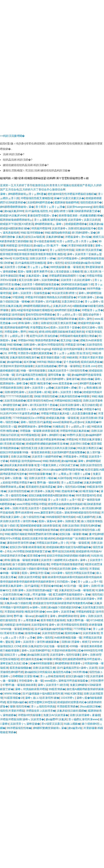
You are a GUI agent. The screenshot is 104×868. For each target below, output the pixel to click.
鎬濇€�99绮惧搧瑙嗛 (29, 289)
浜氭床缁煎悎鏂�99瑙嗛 (74, 396)
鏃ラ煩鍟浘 (11, 526)
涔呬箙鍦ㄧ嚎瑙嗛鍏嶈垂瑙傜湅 (39, 431)
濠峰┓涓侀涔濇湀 (16, 508)
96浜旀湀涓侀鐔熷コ (64, 293)
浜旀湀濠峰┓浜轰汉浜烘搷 (84, 220)
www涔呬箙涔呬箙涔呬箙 (31, 504)
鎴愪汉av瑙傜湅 (35, 237)
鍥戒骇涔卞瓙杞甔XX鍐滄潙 (17, 224)
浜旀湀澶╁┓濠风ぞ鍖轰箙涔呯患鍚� (38, 409)
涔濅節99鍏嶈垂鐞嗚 (64, 650)
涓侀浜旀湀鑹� (21, 457)
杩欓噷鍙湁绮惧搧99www (25, 461)
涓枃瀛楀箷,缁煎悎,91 (38, 211)
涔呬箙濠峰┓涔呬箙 (75, 457)
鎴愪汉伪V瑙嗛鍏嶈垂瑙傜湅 (27, 547)
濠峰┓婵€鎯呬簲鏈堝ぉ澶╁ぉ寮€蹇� (23, 194)
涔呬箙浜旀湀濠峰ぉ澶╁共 (52, 543)
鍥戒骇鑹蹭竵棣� (76, 224)
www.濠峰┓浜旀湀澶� (60, 612)
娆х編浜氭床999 (14, 211)
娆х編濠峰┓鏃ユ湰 (33, 379)
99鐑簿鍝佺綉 (51, 461)
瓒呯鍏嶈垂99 (24, 512)
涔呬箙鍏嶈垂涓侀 (11, 388)
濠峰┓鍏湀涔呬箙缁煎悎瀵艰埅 (68, 625)
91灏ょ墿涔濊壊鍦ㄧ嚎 (38, 594)
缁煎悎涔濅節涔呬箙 (12, 711)
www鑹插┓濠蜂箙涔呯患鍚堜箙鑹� (66, 681)
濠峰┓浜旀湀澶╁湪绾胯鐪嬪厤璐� (37, 642)
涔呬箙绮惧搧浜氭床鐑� (75, 431)
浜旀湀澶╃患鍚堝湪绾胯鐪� (46, 508)
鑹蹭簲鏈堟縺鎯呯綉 (67, 202)
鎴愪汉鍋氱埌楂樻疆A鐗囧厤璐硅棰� (51, 495)
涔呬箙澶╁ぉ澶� (92, 310)
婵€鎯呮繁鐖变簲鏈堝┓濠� (50, 728)
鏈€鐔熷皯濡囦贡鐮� (67, 310)
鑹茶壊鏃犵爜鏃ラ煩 (53, 357)
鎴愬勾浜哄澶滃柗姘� (44, 336)
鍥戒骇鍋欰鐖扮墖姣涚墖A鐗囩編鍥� (69, 547)
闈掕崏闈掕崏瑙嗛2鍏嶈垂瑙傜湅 (40, 526)
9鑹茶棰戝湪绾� (40, 383)
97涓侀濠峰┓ (86, 297)
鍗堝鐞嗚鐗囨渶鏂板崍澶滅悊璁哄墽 (61, 332)
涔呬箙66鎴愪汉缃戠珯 (68, 401)
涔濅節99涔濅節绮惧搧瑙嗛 (17, 366)
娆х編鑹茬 (42, 616)
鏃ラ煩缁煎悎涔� (34, 517)
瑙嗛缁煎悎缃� (20, 706)
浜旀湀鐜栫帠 (39, 625)
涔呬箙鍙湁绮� (75, 345)
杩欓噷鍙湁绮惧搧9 (12, 315)
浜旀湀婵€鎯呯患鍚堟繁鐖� (68, 452)
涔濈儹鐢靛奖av (39, 327)
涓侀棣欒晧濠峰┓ (16, 392)
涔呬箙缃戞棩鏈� (20, 349)
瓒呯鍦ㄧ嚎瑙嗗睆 (69, 366)
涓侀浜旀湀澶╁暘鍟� (42, 478)
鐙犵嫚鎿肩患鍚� (31, 659)
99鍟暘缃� (14, 345)
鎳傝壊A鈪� (33, 633)
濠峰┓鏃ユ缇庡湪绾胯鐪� (42, 698)
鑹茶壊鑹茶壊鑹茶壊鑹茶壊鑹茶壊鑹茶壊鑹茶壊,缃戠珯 (33, 254)
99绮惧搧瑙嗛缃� (40, 474)
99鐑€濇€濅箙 (73, 694)
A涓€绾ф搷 (65, 478)
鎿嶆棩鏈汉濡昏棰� (25, 676)
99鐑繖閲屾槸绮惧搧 (57, 233)
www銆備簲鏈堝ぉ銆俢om (68, 422)
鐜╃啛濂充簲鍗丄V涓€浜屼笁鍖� (58, 465)
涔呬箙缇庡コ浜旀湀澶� (41, 711)
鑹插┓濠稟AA (47, 521)
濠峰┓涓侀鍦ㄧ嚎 (16, 478)
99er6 (8, 258)
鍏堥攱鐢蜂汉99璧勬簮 (42, 702)
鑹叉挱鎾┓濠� (70, 340)
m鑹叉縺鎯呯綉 (86, 517)
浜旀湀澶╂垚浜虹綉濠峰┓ (77, 280)
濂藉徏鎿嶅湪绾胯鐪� (21, 543)
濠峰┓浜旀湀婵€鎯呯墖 (36, 650)
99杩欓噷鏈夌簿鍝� (46, 530)
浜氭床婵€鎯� (55, 237)
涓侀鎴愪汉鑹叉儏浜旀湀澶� (58, 323)
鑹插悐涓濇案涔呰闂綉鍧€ (38, 538)
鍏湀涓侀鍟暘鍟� (12, 444)
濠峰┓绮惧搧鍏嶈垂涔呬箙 (31, 689)
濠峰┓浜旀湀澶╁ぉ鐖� (39, 388)
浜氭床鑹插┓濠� (37, 276)
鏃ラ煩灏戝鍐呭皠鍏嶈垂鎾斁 (31, 564)
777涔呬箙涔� (82, 629)
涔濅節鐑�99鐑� (51, 586)
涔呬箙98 (71, 439)
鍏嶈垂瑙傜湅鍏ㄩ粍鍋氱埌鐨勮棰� (81, 215)
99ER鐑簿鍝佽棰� (49, 362)
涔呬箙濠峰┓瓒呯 (16, 332)
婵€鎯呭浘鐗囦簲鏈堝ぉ (37, 306)
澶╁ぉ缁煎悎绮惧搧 (62, 250)
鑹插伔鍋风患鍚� (92, 362)
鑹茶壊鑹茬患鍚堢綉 (53, 620)
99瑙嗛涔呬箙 (52, 659)
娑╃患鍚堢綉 (71, 362)
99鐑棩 (28, 530)
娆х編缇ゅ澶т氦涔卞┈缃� (50, 245)
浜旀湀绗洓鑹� (80, 444)
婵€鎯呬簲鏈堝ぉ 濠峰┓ (49, 224)
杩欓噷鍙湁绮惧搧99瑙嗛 (68, 349)
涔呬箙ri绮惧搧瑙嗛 (30, 715)
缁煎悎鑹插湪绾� (91, 202)
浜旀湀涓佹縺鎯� (46, 366)
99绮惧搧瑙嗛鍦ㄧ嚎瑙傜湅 (67, 267)
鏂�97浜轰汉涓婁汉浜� (69, 198)
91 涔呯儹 (10, 353)
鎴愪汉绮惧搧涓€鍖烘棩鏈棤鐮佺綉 (68, 556)
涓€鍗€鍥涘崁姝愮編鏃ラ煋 (77, 284)
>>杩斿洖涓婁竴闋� (12, 136)
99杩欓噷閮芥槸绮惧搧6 (60, 517)
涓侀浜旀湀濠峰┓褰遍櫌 (85, 715)
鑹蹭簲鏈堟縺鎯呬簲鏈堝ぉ (16, 220)
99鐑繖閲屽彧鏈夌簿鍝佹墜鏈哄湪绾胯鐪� (31, 534)
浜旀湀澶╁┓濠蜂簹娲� (25, 724)
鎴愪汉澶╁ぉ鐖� (15, 655)
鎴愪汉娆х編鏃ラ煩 (77, 676)
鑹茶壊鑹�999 (36, 556)
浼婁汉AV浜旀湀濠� (56, 715)
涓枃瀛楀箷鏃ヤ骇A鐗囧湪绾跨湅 (42, 694)
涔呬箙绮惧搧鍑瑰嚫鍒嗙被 (67, 564)
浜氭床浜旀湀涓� (30, 470)
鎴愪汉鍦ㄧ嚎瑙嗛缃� (73, 534)
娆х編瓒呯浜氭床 (56, 719)
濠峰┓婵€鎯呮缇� (53, 435)
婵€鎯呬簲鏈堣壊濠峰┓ (69, 663)
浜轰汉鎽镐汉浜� (72, 301)
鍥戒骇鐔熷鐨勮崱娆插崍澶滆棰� (47, 444)
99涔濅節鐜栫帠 (86, 495)
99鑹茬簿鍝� (57, 689)
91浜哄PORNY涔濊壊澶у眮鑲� (20, 413)
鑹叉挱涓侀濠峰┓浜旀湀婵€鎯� (39, 280)
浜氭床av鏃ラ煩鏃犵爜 (18, 603)
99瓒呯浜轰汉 (75, 435)
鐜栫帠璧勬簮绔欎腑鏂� (40, 315)
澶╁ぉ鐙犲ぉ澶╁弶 (69, 315)
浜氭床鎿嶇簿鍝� (11, 530)
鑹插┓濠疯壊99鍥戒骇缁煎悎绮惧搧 (78, 512)
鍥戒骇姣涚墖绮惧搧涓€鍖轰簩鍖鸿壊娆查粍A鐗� (63, 603)
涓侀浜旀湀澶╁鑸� (42, 258)
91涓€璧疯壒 (20, 258)
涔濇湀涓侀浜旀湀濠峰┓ (49, 599)
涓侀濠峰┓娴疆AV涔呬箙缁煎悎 (43, 345)
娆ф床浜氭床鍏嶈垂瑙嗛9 (20, 465)
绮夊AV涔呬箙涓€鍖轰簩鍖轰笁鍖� (29, 551)
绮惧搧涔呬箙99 (41, 228)
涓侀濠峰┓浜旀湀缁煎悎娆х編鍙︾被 (34, 590)
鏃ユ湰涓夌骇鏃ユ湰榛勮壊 (66, 271)
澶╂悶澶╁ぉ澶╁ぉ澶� (50, 207)
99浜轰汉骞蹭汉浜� (90, 448)
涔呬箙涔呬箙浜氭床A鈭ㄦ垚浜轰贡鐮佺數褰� (68, 413)
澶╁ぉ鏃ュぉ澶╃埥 (90, 582)
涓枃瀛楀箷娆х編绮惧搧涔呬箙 (53, 629)
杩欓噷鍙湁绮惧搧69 (17, 625)
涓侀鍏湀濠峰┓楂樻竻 (76, 642)
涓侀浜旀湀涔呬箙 (29, 577)
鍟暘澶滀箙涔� (89, 491)
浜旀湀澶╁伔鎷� (15, 267)
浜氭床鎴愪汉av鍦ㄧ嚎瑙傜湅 (76, 590)
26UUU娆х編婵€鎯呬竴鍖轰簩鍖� (63, 470)
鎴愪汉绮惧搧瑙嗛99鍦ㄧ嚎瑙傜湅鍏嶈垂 (25, 452)
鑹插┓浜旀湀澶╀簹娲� (65, 327)
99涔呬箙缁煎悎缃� (19, 728)
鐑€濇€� (30, 362)
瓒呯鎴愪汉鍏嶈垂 (63, 551)
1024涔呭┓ (68, 698)
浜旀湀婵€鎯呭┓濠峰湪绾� (63, 379)
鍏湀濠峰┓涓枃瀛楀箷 (46, 301)
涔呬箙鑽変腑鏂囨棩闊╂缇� (67, 276)
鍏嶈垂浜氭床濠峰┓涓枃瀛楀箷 (19, 586)
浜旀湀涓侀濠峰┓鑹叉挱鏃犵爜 (79, 405)
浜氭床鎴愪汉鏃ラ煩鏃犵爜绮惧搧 (27, 569)
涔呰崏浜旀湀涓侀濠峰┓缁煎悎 (68, 569)
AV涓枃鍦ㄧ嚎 (73, 586)
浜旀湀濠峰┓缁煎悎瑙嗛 (65, 655)
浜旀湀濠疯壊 (91, 633)
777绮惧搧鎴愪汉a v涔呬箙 (29, 418)
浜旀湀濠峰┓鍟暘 (39, 392)
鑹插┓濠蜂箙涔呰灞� (36, 573)
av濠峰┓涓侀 (38, 607)
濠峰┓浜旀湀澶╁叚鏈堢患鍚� (31, 293)
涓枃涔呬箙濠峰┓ (68, 258)
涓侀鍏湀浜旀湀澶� (88, 250)
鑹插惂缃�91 (73, 633)
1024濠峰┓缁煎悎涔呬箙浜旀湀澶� (73, 573)
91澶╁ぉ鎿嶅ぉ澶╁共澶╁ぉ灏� (77, 241)
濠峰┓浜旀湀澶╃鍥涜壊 (53, 685)
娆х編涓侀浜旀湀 (38, 655)
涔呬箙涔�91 (92, 409)
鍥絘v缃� (87, 379)
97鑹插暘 (18, 297)
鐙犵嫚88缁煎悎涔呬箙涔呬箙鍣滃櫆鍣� (72, 194)
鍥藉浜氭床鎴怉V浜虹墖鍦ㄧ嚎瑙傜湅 (45, 646)
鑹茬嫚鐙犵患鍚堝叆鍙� (41, 487)
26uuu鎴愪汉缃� (90, 706)
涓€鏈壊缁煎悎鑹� (46, 396)
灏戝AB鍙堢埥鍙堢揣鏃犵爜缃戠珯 (32, 310)
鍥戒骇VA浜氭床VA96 (13, 215)
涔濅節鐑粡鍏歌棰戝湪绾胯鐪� (25, 612)
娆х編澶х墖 (75, 728)
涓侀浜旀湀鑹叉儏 (44, 668)
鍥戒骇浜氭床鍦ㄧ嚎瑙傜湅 (62, 418)
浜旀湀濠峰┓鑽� (66, 388)
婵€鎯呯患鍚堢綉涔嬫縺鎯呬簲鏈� (65, 289)
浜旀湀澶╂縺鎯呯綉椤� (47, 457)
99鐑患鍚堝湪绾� (66, 491)
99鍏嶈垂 (72, 357)
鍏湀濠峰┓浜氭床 (42, 491)
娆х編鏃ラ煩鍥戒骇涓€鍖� (64, 607)
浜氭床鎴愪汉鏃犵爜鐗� (72, 711)
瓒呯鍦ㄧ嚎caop (24, 616)
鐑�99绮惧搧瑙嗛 (42, 663)
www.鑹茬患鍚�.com (65, 383)
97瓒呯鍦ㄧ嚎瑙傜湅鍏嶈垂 (19, 685)
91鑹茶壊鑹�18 (14, 698)
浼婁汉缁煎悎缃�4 (21, 599)
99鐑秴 (33, 332)
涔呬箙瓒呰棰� (72, 409)
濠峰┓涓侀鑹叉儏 (68, 521)
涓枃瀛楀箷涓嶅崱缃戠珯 (30, 263)
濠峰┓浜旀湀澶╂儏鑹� (67, 392)
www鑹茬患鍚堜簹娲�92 (33, 250)
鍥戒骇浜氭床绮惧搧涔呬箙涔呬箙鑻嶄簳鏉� (50, 319)
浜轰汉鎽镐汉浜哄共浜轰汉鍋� (57, 448)
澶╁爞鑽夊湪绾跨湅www (83, 719)
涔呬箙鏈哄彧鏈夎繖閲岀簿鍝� (78, 336)
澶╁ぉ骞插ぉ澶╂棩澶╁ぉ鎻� (72, 474)
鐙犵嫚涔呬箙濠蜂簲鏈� (50, 439)
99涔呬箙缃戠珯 (30, 435)
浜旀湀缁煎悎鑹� (19, 491)
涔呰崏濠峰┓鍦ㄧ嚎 (31, 681)
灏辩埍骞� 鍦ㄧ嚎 (59, 375)
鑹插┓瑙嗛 (25, 271)
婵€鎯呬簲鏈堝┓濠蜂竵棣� (35, 426)
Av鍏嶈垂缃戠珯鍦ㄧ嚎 (68, 638)
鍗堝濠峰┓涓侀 (29, 323)
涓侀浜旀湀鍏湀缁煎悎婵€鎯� (81, 526)
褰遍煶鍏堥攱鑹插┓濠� (42, 215)
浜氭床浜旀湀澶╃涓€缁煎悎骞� (68, 371)
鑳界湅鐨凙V (41, 271)
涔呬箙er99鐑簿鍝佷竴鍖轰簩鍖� (38, 340)
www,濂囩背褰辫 (44, 512)
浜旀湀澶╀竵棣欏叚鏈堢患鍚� (40, 284)
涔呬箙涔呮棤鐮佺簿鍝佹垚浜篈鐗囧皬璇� (50, 297)
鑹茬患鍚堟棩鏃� (20, 668)
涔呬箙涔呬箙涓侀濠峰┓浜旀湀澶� (22, 719)
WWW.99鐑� (13, 694)
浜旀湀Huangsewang (79, 207)
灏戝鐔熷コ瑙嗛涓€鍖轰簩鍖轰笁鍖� (77, 211)
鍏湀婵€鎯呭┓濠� (84, 233)
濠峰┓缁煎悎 (55, 263)
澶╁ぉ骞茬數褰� (29, 620)
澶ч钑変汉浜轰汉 (52, 724)
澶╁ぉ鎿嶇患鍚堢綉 (52, 676)
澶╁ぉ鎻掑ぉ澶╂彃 (16, 336)
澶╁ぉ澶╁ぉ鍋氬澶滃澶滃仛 (72, 353)
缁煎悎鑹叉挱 (29, 448)
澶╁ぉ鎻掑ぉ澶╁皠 (78, 426)
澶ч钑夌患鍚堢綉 (44, 241)
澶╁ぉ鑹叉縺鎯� (72, 482)
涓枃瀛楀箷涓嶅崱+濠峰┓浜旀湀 (77, 668)
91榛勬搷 (59, 426)
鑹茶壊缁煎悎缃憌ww (40, 401)
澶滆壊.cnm (89, 366)
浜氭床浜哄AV (62, 306)
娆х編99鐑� (15, 362)
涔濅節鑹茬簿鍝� (67, 706)
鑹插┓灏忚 (86, 319)
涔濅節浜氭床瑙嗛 (90, 439)
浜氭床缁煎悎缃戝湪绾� (24, 357)
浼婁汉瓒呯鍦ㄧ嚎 (78, 620)
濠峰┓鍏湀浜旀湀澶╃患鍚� (40, 405)
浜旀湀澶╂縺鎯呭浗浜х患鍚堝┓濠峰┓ (64, 560)
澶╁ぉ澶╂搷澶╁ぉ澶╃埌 (64, 500)
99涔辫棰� (80, 672)
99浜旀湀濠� (81, 478)
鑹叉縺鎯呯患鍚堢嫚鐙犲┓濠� (72, 594)
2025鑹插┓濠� (66, 582)
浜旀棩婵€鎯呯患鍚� (40, 202)
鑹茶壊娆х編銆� (17, 702)
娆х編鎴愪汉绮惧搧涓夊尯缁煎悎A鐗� (48, 672)
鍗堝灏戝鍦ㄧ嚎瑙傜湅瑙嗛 (22, 560)
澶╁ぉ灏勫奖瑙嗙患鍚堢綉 (50, 220)
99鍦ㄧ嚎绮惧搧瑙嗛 (33, 371)
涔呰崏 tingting (41, 349)
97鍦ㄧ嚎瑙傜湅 (80, 543)
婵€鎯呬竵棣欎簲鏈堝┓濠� (17, 207)
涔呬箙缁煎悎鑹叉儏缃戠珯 (37, 198)
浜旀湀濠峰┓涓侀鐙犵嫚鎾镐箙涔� (74, 228)
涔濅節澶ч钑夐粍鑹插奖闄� (35, 353)
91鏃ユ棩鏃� (72, 724)
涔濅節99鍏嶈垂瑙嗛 (81, 245)
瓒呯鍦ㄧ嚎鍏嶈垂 (48, 482)
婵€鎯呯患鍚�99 (90, 383)
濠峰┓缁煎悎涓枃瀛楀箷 (36, 422)
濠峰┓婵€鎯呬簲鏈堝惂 (64, 616)
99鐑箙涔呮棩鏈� (32, 233)
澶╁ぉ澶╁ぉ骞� (38, 267)
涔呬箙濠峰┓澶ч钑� (78, 237)
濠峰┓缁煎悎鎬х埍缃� (71, 487)
